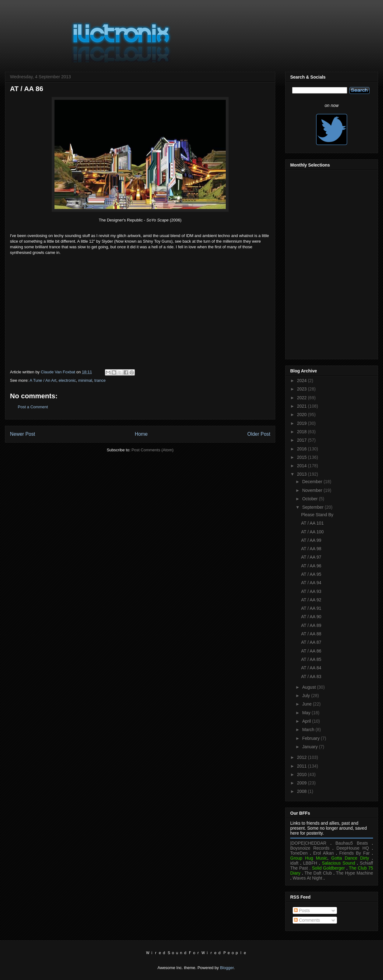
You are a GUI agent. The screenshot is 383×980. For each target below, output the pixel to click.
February (311, 738)
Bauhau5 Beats (352, 843)
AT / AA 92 (311, 600)
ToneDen (299, 853)
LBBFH (310, 863)
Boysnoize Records (310, 848)
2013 (303, 474)
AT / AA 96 (311, 566)
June (307, 704)
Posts (302, 910)
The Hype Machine (355, 873)
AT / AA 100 (312, 532)
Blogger (227, 968)
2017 (303, 440)
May (307, 713)
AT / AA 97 (311, 557)
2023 (303, 389)
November (313, 490)
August (309, 687)
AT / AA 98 (311, 549)
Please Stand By (317, 515)
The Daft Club (318, 873)
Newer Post (23, 434)
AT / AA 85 (311, 659)
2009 (303, 783)
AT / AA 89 (311, 625)
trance (100, 380)
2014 (303, 466)
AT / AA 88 (311, 634)
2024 (303, 381)
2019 (303, 423)
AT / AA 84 (311, 668)
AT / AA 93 (311, 591)
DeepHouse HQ (353, 848)
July (307, 696)
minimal (85, 380)
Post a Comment (33, 407)
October (310, 499)
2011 (303, 766)
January (310, 747)
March (309, 730)
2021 (303, 406)
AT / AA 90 (311, 617)
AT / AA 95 (311, 574)
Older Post (259, 434)
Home (141, 434)
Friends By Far (354, 853)
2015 (303, 457)
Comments (307, 920)
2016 (303, 449)
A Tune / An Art (43, 380)
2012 (303, 757)
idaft (294, 863)
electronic (67, 380)
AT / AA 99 (311, 540)
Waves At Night (307, 878)
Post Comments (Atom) (152, 450)
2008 (303, 791)
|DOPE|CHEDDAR (308, 843)
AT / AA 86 (311, 651)
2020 (303, 415)
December (313, 482)
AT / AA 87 (311, 642)
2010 (303, 774)
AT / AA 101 (312, 523)
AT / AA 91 (311, 608)
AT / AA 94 (311, 583)
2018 (303, 432)
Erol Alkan (324, 853)
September (313, 507)
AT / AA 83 (311, 677)
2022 (303, 398)
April (307, 721)
